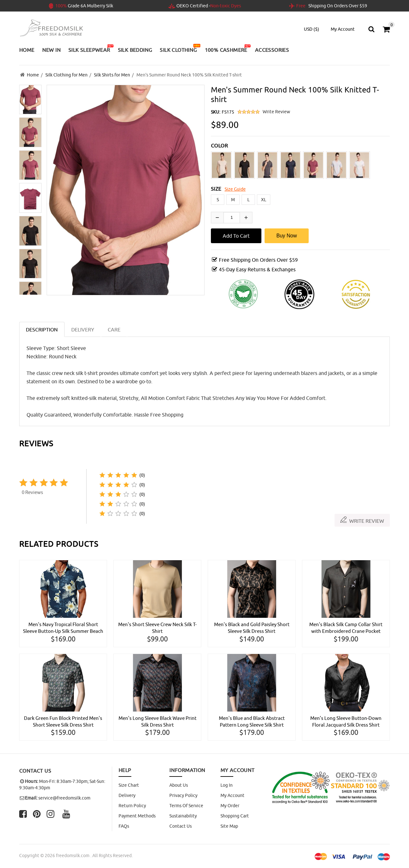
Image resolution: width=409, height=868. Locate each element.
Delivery (127, 795)
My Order (230, 806)
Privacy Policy (183, 795)
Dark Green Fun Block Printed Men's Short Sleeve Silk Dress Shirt (63, 721)
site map (229, 826)
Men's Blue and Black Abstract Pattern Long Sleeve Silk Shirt (252, 721)
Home (33, 75)
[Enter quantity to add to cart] (232, 217)
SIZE (216, 188)
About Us (179, 785)
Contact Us (181, 826)
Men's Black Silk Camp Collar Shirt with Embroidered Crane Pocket (346, 627)
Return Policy (132, 806)
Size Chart (129, 785)
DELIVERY (83, 329)
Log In (227, 785)
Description (42, 329)
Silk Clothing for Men (66, 75)
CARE (114, 329)
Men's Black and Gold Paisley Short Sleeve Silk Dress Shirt (252, 627)
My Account (232, 795)
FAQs (124, 826)
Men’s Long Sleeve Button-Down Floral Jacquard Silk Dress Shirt (346, 721)
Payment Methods (137, 816)
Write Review (276, 111)
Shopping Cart (235, 816)
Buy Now (287, 235)
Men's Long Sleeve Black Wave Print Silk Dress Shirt (157, 721)
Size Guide (235, 188)
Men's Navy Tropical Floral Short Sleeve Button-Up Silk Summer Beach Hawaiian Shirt (63, 627)
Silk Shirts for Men (112, 75)
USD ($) (312, 29)
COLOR (219, 145)
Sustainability (183, 816)
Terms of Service (186, 806)
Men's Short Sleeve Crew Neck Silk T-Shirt (158, 627)
